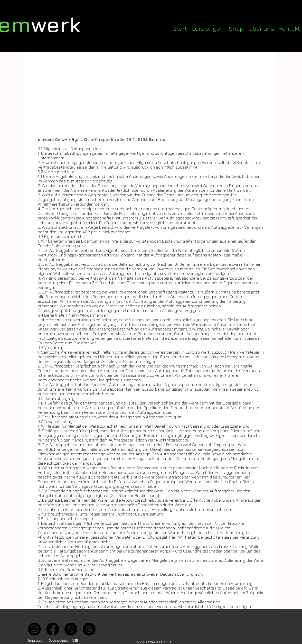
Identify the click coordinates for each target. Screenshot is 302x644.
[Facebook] (53, 629)
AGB (75, 640)
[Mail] (89, 629)
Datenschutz (58, 640)
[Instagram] (34, 629)
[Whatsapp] (71, 629)
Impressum (37, 640)
